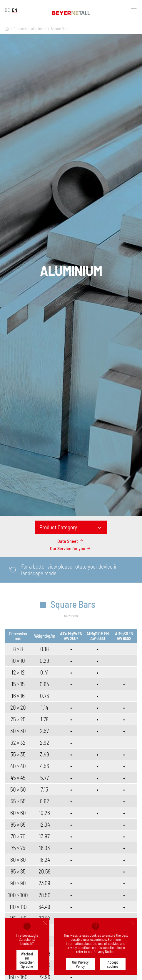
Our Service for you (71, 548)
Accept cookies (113, 964)
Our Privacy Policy (80, 964)
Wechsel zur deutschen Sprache (27, 960)
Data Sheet (71, 541)
